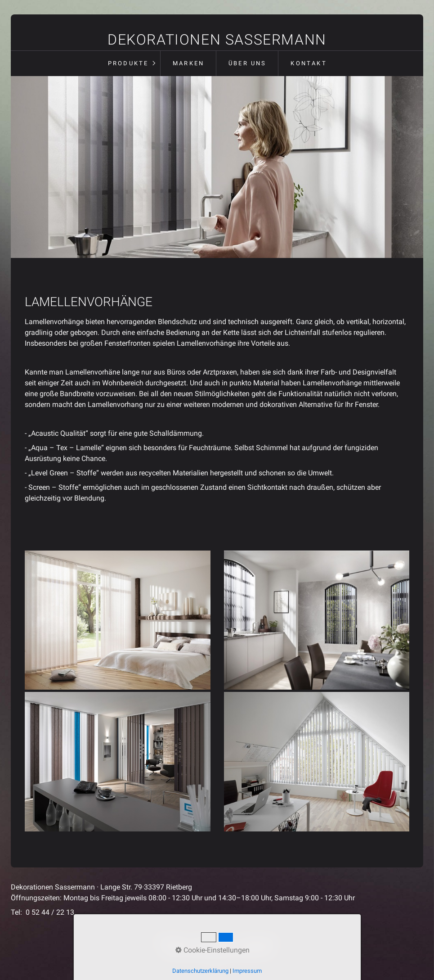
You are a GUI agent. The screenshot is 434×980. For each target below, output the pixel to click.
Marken (188, 63)
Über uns (248, 63)
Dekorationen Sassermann (217, 40)
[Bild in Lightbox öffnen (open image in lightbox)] (117, 620)
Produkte (128, 63)
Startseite (173, 941)
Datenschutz (214, 941)
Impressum (258, 941)
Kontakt (309, 63)
